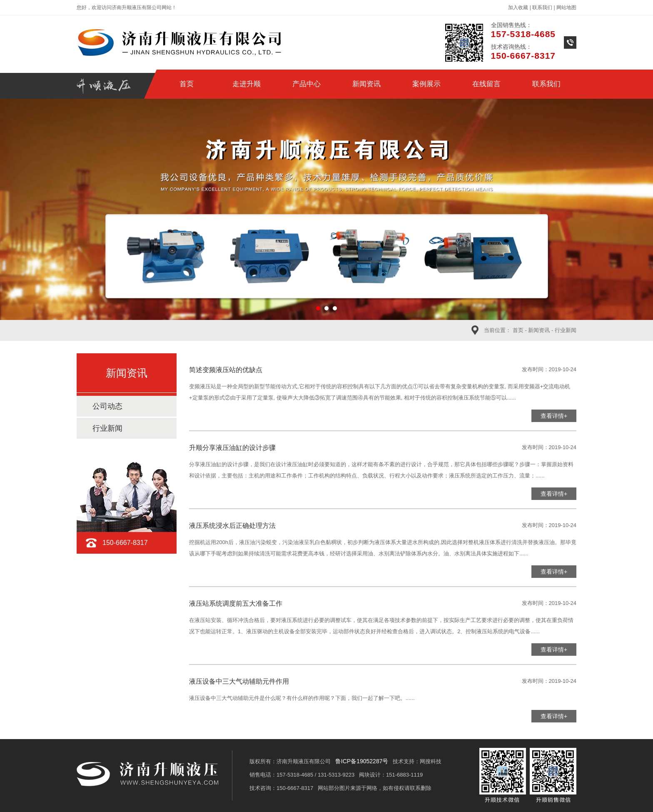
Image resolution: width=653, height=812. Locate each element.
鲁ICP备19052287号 (362, 761)
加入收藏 (518, 7)
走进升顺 (247, 84)
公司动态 (107, 406)
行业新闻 (566, 330)
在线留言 (486, 84)
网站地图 (566, 7)
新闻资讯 (366, 84)
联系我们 (542, 7)
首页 (187, 84)
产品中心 (307, 84)
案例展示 (426, 84)
